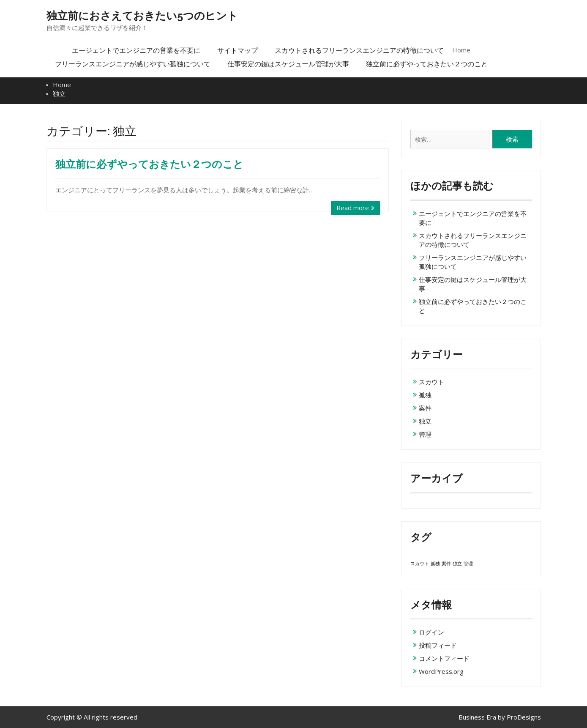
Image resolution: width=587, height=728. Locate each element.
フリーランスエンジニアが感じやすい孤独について (133, 64)
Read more (353, 208)
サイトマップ (238, 50)
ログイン (431, 632)
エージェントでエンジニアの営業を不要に (136, 50)
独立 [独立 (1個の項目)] (457, 564)
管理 (425, 434)
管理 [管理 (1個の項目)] (468, 564)
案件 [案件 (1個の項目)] (446, 564)
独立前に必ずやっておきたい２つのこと (427, 64)
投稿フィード (438, 645)
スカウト (431, 382)
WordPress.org (441, 671)
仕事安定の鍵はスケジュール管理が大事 (288, 64)
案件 (425, 408)
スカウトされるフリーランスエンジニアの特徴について (359, 50)
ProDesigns (524, 717)
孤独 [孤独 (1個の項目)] (435, 564)
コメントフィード (444, 658)
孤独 (425, 395)
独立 (425, 421)
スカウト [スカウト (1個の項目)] (420, 564)
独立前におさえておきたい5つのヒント (142, 16)
